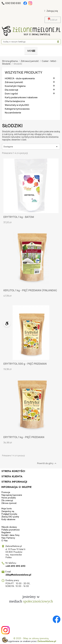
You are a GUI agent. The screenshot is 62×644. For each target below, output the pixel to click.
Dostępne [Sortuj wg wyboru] (31, 147)
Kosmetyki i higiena (15, 86)
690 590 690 (11, 3)
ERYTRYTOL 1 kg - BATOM (19, 217)
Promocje (6, 492)
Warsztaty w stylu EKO (17, 105)
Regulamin (6, 532)
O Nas (5, 541)
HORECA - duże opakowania (20, 78)
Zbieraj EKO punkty (10, 517)
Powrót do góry (47, 463)
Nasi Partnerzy (8, 538)
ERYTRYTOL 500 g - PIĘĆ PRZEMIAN (25, 364)
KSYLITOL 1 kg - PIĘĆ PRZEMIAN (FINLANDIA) (30, 290)
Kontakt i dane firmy (10, 535)
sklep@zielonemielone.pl (18, 575)
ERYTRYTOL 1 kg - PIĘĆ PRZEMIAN (24, 437)
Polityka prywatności (11, 530)
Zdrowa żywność (14, 82)
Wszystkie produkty (23, 72)
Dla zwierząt (11, 90)
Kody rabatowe (8, 519)
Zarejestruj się (8, 511)
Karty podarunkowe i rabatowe (21, 97)
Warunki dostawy (9, 527)
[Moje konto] (51, 11)
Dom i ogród (11, 94)
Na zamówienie (13, 113)
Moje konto (7, 509)
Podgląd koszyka (9, 514)
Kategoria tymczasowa (17, 109)
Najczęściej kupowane (12, 495)
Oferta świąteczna (15, 101)
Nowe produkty (9, 498)
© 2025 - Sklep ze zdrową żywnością (31, 638)
